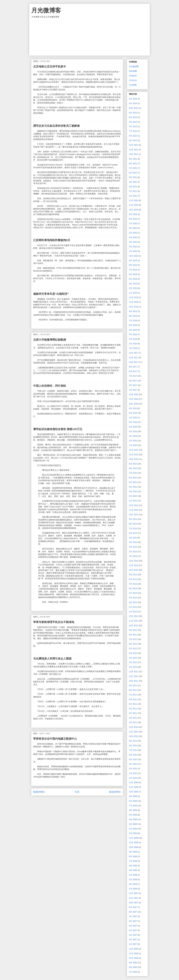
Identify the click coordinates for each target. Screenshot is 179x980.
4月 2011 (133, 709)
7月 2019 (133, 270)
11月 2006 (134, 953)
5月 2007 (133, 926)
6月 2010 (133, 755)
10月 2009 (134, 792)
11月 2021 (134, 150)
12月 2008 (134, 838)
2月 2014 (133, 552)
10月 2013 (134, 570)
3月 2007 (133, 935)
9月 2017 (133, 367)
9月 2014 (133, 519)
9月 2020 (133, 214)
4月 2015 (133, 487)
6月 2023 (133, 117)
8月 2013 (133, 579)
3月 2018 (133, 339)
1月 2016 (133, 445)
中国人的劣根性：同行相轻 (50, 386)
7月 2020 (133, 224)
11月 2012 (134, 621)
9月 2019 (133, 261)
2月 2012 (133, 662)
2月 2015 (133, 496)
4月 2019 (133, 279)
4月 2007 (133, 930)
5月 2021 (133, 177)
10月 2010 (134, 736)
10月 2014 (134, 515)
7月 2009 (133, 806)
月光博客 (133, 85)
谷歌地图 (133, 71)
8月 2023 (133, 113)
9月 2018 (133, 311)
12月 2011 (134, 672)
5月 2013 (133, 593)
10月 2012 (134, 626)
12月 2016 (134, 394)
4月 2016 (133, 431)
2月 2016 (133, 441)
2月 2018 (133, 344)
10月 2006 (134, 958)
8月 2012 (133, 635)
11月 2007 (134, 898)
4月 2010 (133, 764)
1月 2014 (133, 556)
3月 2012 (133, 658)
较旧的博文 (115, 792)
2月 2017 (133, 385)
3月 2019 (133, 284)
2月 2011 (133, 718)
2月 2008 (133, 884)
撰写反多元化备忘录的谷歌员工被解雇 (56, 126)
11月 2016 (134, 399)
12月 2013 (134, 561)
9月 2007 (133, 907)
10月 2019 (134, 256)
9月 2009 (133, 796)
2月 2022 (133, 140)
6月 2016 (133, 422)
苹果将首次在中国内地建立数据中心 (55, 739)
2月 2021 (133, 191)
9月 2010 (133, 741)
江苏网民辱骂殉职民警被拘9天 (52, 240)
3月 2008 (133, 880)
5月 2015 (133, 482)
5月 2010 (133, 759)
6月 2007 (133, 921)
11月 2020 (134, 205)
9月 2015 (133, 464)
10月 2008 (134, 847)
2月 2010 (133, 773)
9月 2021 (133, 159)
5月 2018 (133, 330)
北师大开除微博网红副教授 (50, 340)
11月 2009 (134, 787)
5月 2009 (133, 815)
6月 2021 (133, 173)
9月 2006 (133, 963)
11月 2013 (134, 565)
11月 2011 (134, 676)
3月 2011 (133, 713)
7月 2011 (133, 695)
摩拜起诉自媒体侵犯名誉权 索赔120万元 (58, 429)
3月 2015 (133, 491)
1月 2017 (133, 390)
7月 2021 (133, 168)
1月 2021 (133, 196)
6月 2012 (133, 644)
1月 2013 (133, 612)
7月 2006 (133, 972)
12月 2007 (134, 893)
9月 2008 (133, 852)
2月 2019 (133, 288)
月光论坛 (133, 80)
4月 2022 (133, 136)
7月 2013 (133, 584)
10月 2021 (134, 154)
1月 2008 (133, 889)
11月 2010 (134, 732)
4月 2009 (133, 819)
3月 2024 (133, 103)
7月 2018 (133, 321)
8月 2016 (133, 413)
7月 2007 (133, 916)
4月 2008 (133, 875)
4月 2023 (133, 122)
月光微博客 (46, 10)
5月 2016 (133, 427)
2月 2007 (133, 940)
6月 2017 (133, 381)
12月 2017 (134, 353)
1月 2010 (133, 778)
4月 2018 (133, 334)
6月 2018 (133, 325)
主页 (77, 792)
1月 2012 (133, 667)
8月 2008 (133, 856)
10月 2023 (134, 108)
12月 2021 (134, 145)
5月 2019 (133, 274)
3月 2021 (133, 187)
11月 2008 (134, 843)
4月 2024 (133, 99)
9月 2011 (133, 686)
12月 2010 (134, 727)
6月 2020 (133, 228)
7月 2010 (133, 750)
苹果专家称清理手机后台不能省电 (54, 622)
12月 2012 (134, 616)
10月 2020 (134, 210)
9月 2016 (133, 408)
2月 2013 (133, 607)
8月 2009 (133, 801)
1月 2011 (133, 722)
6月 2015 (133, 478)
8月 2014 (133, 524)
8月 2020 (133, 219)
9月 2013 (133, 575)
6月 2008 (133, 866)
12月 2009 (134, 783)
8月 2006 (133, 967)
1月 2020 (133, 251)
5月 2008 (133, 870)
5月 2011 (133, 704)
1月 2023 (133, 127)
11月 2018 (134, 302)
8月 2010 (133, 746)
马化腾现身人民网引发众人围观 (52, 659)
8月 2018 (133, 316)
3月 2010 (133, 769)
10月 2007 (134, 903)
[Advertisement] (89, 37)
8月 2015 (133, 468)
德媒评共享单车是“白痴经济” (51, 294)
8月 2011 (133, 690)
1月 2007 (133, 944)
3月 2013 (133, 602)
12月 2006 (134, 949)
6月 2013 (133, 589)
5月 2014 (133, 538)
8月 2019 (133, 265)
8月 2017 (133, 371)
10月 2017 (134, 362)
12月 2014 (134, 505)
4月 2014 (133, 542)
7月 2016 (133, 418)
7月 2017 (133, 376)
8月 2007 (133, 912)
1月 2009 (133, 833)
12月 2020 (134, 200)
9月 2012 (133, 630)
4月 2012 (133, 653)
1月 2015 (133, 501)
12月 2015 (134, 450)
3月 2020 (133, 242)
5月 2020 (133, 233)
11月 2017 (134, 358)
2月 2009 (133, 829)
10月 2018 (134, 307)
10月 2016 (134, 404)
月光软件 (133, 76)
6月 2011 (133, 699)
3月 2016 (133, 436)
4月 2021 (133, 182)
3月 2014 (133, 547)
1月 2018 (133, 348)
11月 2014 (134, 510)
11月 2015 (134, 455)
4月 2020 (133, 237)
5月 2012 (133, 649)
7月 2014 (133, 529)
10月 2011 (134, 681)
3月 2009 (133, 824)
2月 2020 (133, 247)
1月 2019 (133, 293)
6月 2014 (133, 533)
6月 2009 (133, 810)
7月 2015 (133, 473)
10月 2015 (134, 459)
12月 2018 (134, 297)
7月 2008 (133, 861)
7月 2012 (133, 639)
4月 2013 (133, 598)
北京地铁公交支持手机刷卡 (50, 67)
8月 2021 (133, 164)
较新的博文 (39, 792)
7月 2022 (133, 131)
